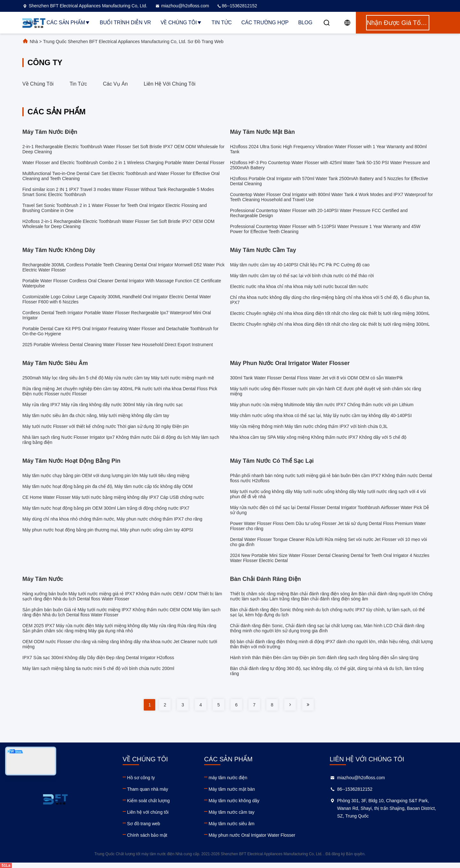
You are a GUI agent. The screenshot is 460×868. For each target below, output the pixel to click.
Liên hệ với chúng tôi (170, 84)
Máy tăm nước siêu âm (231, 824)
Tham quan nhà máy (148, 789)
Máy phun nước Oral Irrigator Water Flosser (252, 835)
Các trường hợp (265, 23)
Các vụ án (115, 84)
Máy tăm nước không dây (234, 801)
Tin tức (222, 23)
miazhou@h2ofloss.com (182, 6)
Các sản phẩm (68, 23)
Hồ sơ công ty (141, 778)
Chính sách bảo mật (147, 835)
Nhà (32, 23)
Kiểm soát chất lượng (149, 801)
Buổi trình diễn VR (125, 23)
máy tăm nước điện (228, 778)
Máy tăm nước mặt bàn (232, 789)
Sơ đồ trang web (144, 824)
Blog (305, 23)
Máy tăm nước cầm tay (231, 812)
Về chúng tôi (181, 23)
